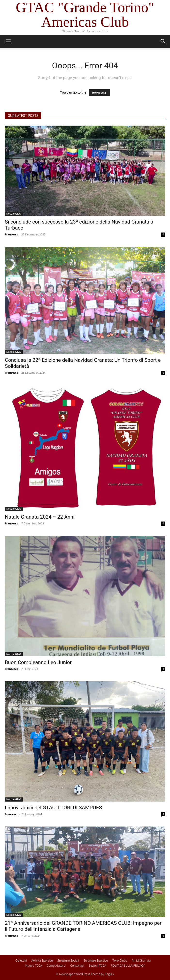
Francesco (12, 234)
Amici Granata (141, 960)
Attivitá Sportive (42, 960)
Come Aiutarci (56, 966)
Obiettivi (21, 960)
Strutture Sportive (96, 960)
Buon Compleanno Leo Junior (38, 662)
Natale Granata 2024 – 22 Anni (40, 517)
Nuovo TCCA (34, 966)
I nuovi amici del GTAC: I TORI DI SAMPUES (53, 808)
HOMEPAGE (99, 93)
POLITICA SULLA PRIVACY (128, 966)
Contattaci (77, 966)
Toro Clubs (120, 960)
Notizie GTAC (14, 214)
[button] (8, 41)
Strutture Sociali (68, 960)
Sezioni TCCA (98, 966)
